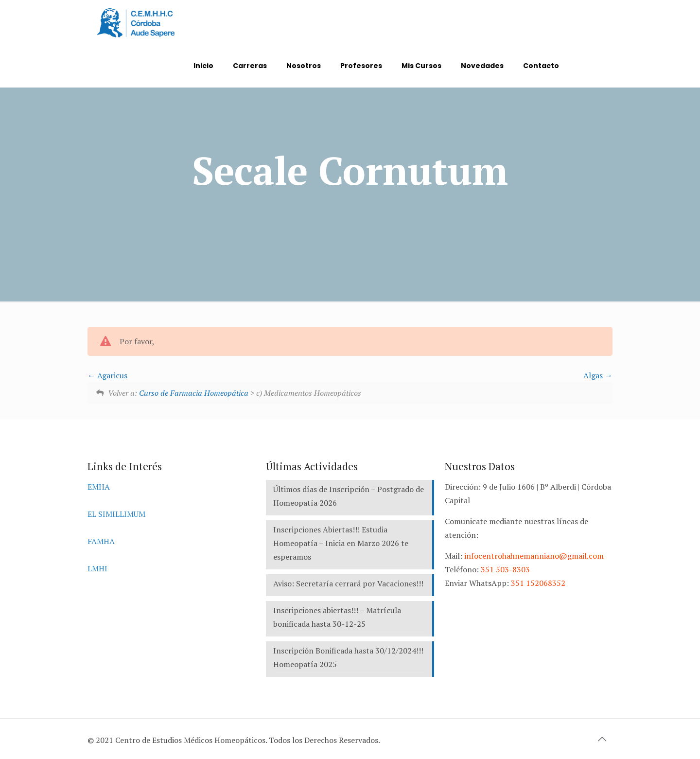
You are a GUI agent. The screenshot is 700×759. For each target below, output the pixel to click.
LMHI (97, 568)
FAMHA (101, 541)
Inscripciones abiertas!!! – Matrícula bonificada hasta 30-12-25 (337, 617)
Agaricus (107, 375)
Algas (598, 375)
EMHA (99, 487)
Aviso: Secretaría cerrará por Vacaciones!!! (348, 583)
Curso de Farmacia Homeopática (194, 393)
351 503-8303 (505, 569)
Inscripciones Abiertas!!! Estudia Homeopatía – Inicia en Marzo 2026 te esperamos (341, 543)
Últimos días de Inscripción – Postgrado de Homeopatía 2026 (349, 496)
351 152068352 (538, 583)
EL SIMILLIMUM (116, 514)
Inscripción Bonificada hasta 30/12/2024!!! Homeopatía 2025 (348, 657)
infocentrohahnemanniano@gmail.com (534, 556)
